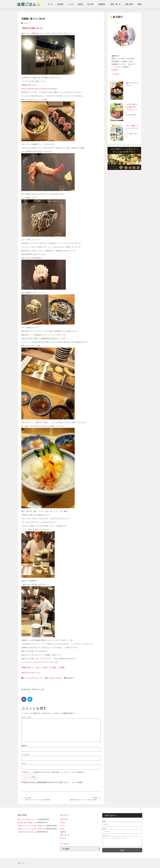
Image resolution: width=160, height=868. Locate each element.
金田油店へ (70, 678)
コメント (26, 717)
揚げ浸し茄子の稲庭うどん (27, 823)
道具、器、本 (116, 4)
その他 (62, 823)
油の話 (80, 4)
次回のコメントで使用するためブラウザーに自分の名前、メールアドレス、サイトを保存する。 (54, 772)
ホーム (50, 4)
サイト (24, 764)
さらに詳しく (116, 74)
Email (104, 828)
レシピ (71, 4)
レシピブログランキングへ (33, 678)
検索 (139, 4)
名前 (24, 746)
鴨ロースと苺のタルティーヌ (28, 819)
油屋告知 (102, 4)
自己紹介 (61, 4)
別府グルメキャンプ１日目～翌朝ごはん (32, 829)
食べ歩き (91, 4)
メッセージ (106, 835)
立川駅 (45, 667)
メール (25, 755)
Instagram (115, 70)
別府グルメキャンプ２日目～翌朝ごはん (32, 826)
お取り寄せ (129, 4)
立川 (42, 689)
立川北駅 (52, 667)
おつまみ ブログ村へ (55, 678)
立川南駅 (61, 667)
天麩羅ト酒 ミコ (27, 667)
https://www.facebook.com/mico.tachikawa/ (39, 89)
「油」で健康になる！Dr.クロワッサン (132, 128)
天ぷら (38, 667)
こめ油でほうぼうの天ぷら (27, 832)
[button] (24, 699)
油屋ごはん (129, 83)
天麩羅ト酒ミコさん (29, 85)
